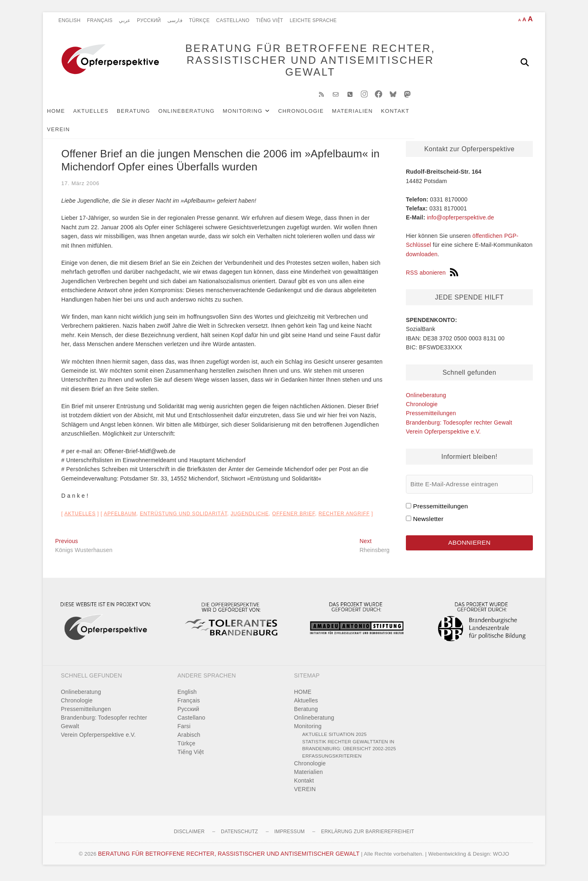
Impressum (290, 836)
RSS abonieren (432, 277)
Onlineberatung (199, 115)
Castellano (233, 20)
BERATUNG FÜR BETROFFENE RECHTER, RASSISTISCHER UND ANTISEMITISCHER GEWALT (298, 62)
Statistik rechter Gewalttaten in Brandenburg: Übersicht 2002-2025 (349, 749)
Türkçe (199, 20)
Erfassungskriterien (332, 760)
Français (100, 20)
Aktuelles (103, 115)
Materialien (365, 115)
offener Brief (294, 518)
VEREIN (441, 115)
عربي (125, 20)
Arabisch (189, 739)
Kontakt (408, 115)
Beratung (146, 115)
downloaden (422, 258)
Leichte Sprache (313, 20)
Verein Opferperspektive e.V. (443, 436)
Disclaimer (189, 836)
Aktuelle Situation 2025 (334, 738)
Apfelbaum (120, 518)
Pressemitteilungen (431, 417)
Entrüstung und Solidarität (183, 518)
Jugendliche (250, 518)
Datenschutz (239, 836)
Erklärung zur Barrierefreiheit (367, 836)
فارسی (175, 20)
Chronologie (313, 115)
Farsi (184, 730)
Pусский (149, 20)
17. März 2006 (80, 187)
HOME (68, 115)
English (69, 20)
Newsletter (428, 523)
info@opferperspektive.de (460, 221)
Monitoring (255, 115)
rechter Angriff (344, 518)
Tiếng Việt (270, 20)
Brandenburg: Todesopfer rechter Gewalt (459, 427)
